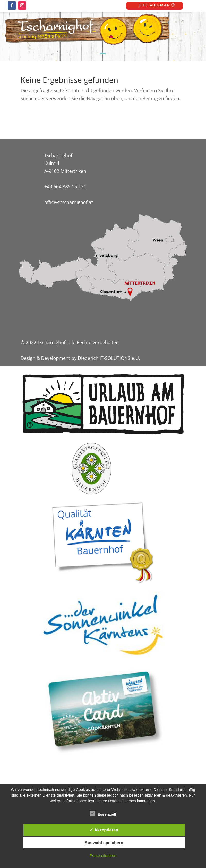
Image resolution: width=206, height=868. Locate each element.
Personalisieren (103, 855)
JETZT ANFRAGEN (154, 5)
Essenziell (103, 814)
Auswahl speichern (104, 843)
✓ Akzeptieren (104, 830)
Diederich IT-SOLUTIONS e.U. (109, 358)
